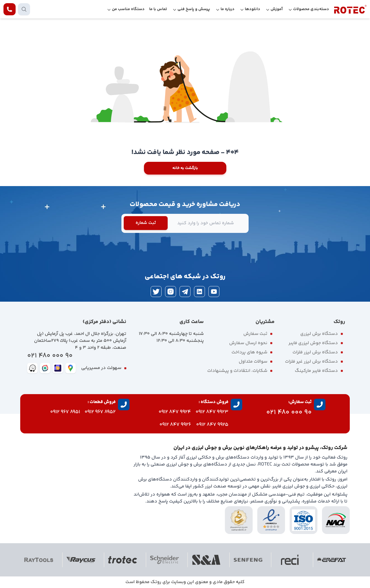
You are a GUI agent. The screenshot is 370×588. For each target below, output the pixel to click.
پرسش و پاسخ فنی (194, 9)
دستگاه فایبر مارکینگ (316, 371)
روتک (156, 582)
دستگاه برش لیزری (319, 334)
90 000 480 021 (50, 356)
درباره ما (227, 9)
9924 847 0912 (175, 412)
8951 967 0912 (65, 412)
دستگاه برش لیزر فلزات (315, 352)
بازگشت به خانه (185, 168)
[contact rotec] (10, 9)
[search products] (24, 9)
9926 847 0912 (175, 425)
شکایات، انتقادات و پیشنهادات (237, 371)
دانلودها (252, 9)
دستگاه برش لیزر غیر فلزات (311, 362)
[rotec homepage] (350, 9)
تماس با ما (158, 9)
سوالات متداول (253, 362)
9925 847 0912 (212, 425)
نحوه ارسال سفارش (248, 343)
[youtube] (214, 292)
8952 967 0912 (100, 412)
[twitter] (156, 292)
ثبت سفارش (255, 334)
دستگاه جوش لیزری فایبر (313, 343)
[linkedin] (199, 292)
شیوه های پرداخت (249, 352)
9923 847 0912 (212, 412)
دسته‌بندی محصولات (311, 9)
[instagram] (171, 292)
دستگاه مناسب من (128, 9)
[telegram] (185, 292)
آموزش (277, 9)
